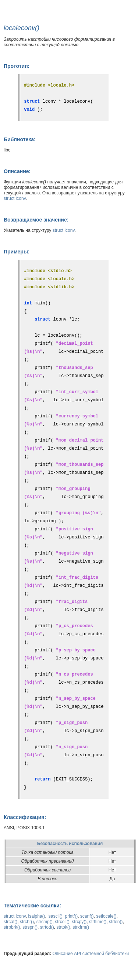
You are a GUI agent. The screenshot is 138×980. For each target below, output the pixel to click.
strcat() (10, 922)
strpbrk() (12, 927)
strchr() (27, 922)
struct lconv (15, 198)
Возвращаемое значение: (36, 220)
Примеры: (17, 252)
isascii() (55, 916)
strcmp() (45, 922)
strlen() (116, 922)
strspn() (30, 927)
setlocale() (106, 916)
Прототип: (17, 66)
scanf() (87, 916)
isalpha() (36, 916)
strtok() (63, 927)
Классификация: (25, 817)
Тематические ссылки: (32, 906)
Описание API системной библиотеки (91, 954)
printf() (72, 916)
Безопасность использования (70, 844)
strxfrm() (81, 927)
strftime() (98, 922)
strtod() (47, 927)
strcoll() (62, 922)
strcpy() (79, 922)
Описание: (17, 171)
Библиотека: (20, 139)
